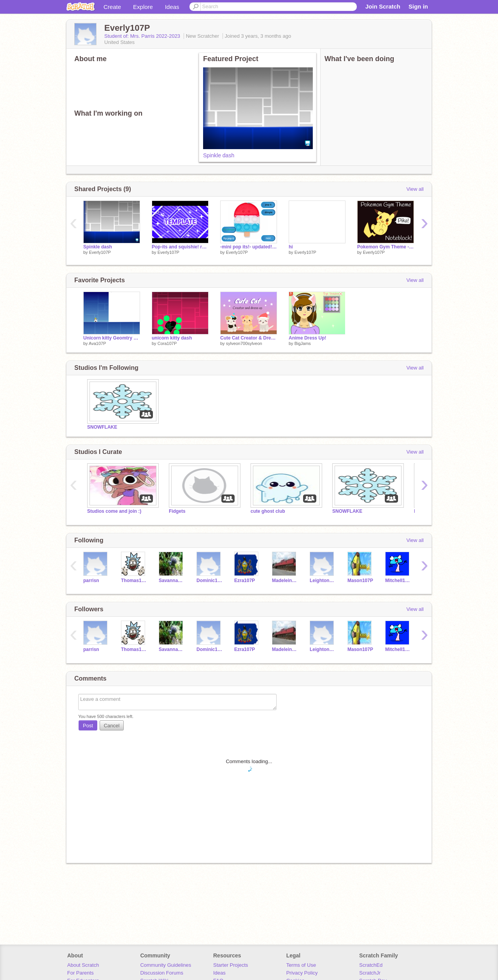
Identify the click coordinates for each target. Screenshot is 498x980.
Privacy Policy (302, 973)
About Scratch (83, 965)
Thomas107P (134, 581)
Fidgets (177, 511)
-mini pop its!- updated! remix (249, 247)
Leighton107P (323, 581)
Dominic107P (210, 581)
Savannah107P (172, 581)
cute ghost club (268, 511)
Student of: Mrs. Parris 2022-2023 (143, 36)
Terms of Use (301, 965)
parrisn (91, 581)
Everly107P (100, 252)
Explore (143, 7)
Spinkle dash (219, 155)
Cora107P (167, 343)
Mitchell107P (398, 581)
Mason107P (360, 581)
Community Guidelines (166, 965)
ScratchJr (370, 973)
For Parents (81, 973)
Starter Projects (231, 965)
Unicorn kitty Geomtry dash (112, 338)
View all (415, 189)
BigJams (303, 343)
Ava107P (97, 343)
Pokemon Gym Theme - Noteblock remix (386, 247)
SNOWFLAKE (102, 427)
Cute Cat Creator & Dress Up (249, 338)
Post (88, 726)
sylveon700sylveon (244, 343)
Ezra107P (245, 581)
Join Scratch (383, 6)
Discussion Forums (162, 973)
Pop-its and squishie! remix (180, 247)
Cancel (112, 726)
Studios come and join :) (114, 511)
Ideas (172, 7)
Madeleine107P (285, 581)
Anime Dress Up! (308, 338)
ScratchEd (371, 965)
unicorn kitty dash (172, 338)
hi (291, 247)
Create (112, 7)
